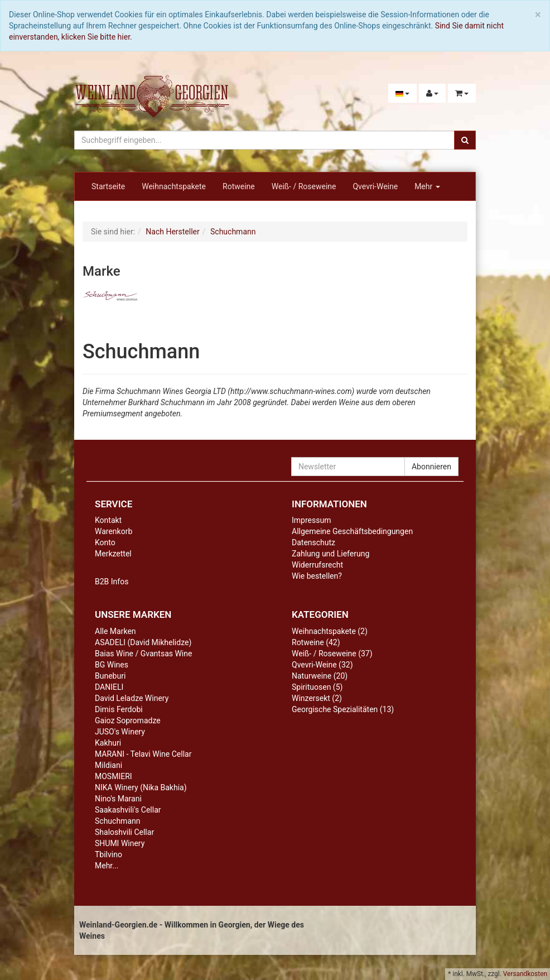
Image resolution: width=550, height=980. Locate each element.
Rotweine (239, 186)
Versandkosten (525, 974)
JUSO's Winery (120, 732)
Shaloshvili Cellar (124, 832)
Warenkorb (114, 531)
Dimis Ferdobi (119, 709)
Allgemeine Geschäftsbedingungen (352, 531)
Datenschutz (313, 542)
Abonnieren (431, 467)
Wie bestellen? (317, 576)
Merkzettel (113, 554)
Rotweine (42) (316, 642)
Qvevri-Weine (375, 186)
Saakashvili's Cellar (128, 810)
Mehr (427, 186)
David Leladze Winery (132, 698)
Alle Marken (115, 631)
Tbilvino (108, 854)
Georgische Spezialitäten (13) (343, 709)
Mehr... (107, 866)
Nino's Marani (118, 799)
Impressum (311, 520)
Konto (105, 542)
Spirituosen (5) (317, 687)
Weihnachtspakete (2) (330, 631)
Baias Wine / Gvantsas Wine (143, 654)
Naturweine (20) (320, 676)
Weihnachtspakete (174, 186)
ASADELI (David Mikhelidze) (143, 642)
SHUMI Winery (120, 843)
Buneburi (110, 676)
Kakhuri (108, 743)
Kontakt (108, 520)
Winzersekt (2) (317, 698)
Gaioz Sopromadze (128, 720)
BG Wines (112, 665)
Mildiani (108, 765)
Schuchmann (117, 821)
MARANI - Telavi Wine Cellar (143, 754)
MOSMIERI (114, 776)
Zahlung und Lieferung (331, 554)
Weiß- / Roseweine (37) (332, 654)
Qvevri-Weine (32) (322, 665)
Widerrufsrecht (317, 565)
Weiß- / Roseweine (304, 186)
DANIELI (109, 687)
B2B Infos (112, 582)
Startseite (108, 186)
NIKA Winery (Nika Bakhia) (141, 787)
